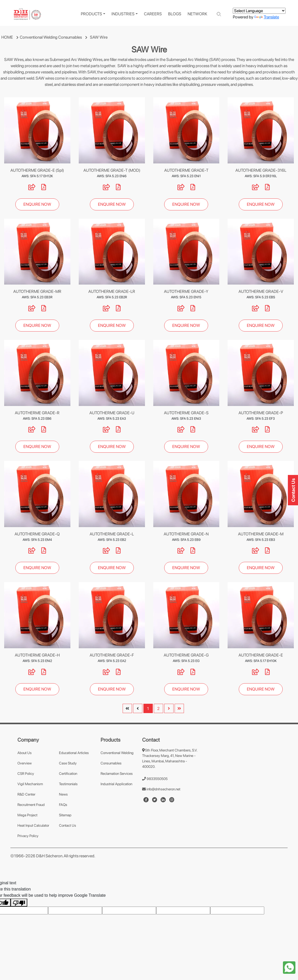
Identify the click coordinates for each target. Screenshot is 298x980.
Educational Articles (74, 753)
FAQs (63, 805)
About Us (25, 753)
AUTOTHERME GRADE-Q (37, 534)
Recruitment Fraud (31, 805)
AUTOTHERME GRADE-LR (112, 291)
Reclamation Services (117, 774)
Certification (68, 774)
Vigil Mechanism (30, 784)
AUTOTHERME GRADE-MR (37, 291)
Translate (267, 17)
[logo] (27, 14)
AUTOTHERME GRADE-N (186, 534)
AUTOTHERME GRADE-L (112, 534)
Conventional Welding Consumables (51, 37)
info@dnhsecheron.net (161, 789)
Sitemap (65, 815)
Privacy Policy (28, 836)
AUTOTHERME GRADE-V (261, 291)
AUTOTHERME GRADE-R (37, 413)
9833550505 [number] (155, 779)
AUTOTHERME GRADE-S (186, 413)
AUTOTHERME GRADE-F (112, 655)
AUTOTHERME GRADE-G (186, 655)
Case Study (68, 763)
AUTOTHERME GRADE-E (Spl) (37, 170)
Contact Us (68, 825)
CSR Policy (26, 774)
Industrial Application (116, 784)
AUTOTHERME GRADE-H (37, 655)
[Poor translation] (19, 903)
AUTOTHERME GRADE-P (261, 413)
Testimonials (68, 784)
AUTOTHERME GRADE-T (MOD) (112, 170)
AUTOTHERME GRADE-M (261, 534)
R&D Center (26, 794)
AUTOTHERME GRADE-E (261, 655)
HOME (7, 37)
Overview (25, 763)
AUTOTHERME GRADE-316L (261, 170)
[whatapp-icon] (289, 967)
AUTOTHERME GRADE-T (186, 170)
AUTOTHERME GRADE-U (112, 413)
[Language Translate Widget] (259, 11)
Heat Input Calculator (33, 825)
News (63, 794)
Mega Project (27, 815)
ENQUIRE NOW (37, 204)
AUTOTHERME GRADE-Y (186, 291)
